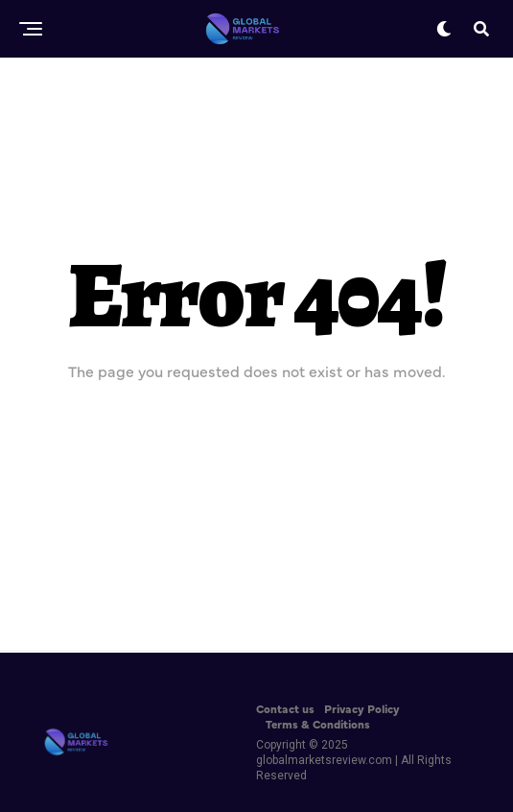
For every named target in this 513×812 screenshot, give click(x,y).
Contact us (285, 708)
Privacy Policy (362, 708)
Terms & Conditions (318, 724)
